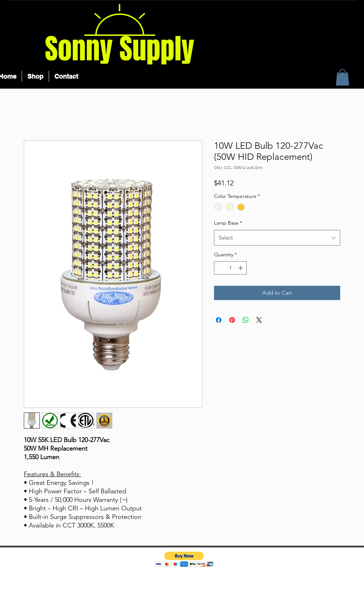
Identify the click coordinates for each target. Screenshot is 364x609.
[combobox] (277, 238)
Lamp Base (228, 223)
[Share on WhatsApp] (246, 320)
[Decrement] (220, 268)
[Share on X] (259, 320)
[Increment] (241, 268)
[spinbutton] (230, 268)
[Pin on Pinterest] (232, 320)
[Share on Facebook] (219, 320)
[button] (342, 77)
